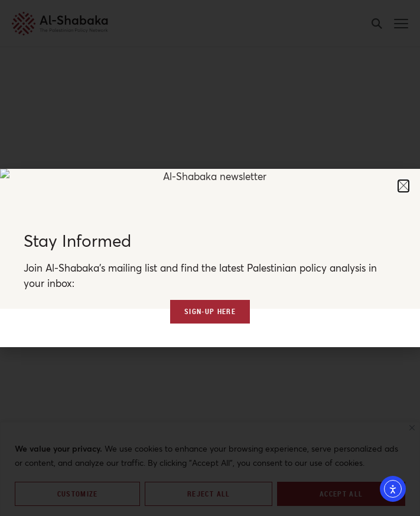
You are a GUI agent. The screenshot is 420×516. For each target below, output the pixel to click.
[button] (403, 186)
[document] (210, 258)
